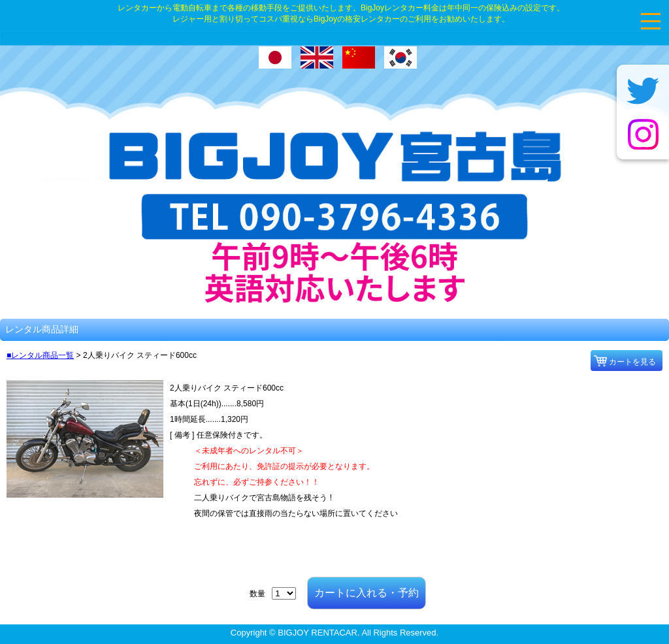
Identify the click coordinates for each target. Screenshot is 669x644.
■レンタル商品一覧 (40, 355)
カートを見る (632, 362)
